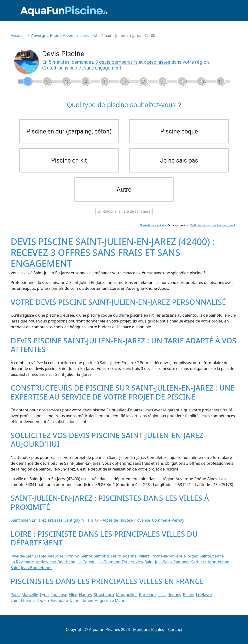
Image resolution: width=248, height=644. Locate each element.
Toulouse (59, 595)
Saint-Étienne (212, 556)
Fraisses (55, 520)
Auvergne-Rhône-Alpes (52, 35)
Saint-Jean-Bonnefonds (31, 568)
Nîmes (87, 600)
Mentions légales (149, 629)
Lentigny (72, 520)
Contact (175, 629)
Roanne (130, 556)
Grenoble (59, 600)
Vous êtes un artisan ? (223, 225)
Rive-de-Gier (22, 556)
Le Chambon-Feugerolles (120, 562)
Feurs (116, 556)
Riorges (191, 556)
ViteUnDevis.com (200, 225)
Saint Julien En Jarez (28, 520)
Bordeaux (148, 595)
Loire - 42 (89, 35)
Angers (101, 600)
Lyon (44, 595)
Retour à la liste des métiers (124, 211)
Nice (73, 595)
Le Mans (117, 600)
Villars (88, 520)
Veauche (55, 556)
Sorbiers (199, 562)
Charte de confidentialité (153, 225)
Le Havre (204, 595)
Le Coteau (86, 562)
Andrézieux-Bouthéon (56, 562)
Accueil (17, 35)
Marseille (30, 595)
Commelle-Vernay (168, 520)
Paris (15, 595)
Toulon (43, 600)
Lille (162, 595)
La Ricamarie (22, 562)
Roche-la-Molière (167, 556)
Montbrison (219, 562)
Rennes (174, 595)
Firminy (72, 556)
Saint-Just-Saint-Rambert (167, 562)
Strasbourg (104, 595)
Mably (40, 556)
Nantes (85, 595)
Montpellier (127, 595)
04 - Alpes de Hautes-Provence (122, 520)
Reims (188, 595)
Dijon (75, 600)
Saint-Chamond (95, 556)
